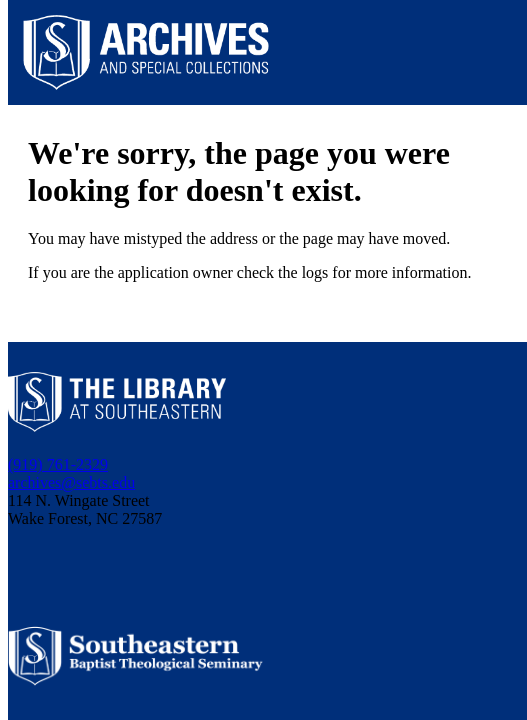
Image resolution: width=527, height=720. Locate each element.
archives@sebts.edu (71, 482)
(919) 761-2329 (58, 464)
